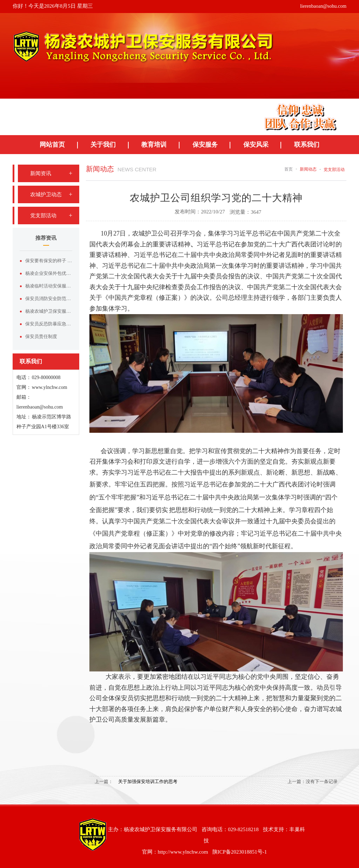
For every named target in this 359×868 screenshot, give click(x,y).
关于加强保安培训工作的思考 (148, 781)
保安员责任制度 (41, 336)
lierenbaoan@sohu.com (323, 6)
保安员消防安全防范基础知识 (49, 299)
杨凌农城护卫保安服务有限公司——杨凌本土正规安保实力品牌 (49, 311)
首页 (289, 169)
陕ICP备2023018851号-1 (240, 852)
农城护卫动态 (46, 194)
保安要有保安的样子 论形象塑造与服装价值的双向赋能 (49, 261)
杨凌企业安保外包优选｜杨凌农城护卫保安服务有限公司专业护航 (49, 273)
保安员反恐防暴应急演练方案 (49, 324)
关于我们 (103, 145)
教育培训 (154, 145)
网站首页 (52, 145)
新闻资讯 (41, 173)
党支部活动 (43, 216)
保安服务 (205, 145)
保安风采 (256, 145)
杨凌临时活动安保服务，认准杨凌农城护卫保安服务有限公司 (49, 286)
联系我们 (307, 145)
